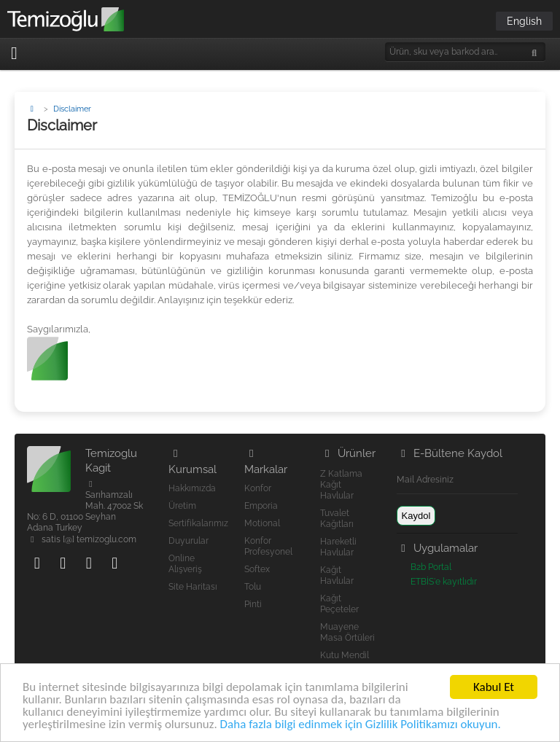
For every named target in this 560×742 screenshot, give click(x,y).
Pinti (253, 604)
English (524, 21)
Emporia (261, 506)
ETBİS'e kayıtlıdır (444, 582)
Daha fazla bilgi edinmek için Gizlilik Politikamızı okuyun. (361, 725)
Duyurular (188, 541)
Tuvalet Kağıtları (337, 519)
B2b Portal (431, 567)
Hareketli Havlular (338, 547)
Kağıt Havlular (337, 575)
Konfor (258, 488)
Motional (262, 523)
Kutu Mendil (345, 655)
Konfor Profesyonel (268, 546)
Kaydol (416, 516)
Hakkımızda (192, 488)
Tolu (253, 587)
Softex (257, 569)
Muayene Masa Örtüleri (347, 632)
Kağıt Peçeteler (339, 604)
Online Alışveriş (185, 564)
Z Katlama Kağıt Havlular (341, 485)
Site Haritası (193, 587)
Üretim (182, 506)
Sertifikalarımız (198, 523)
